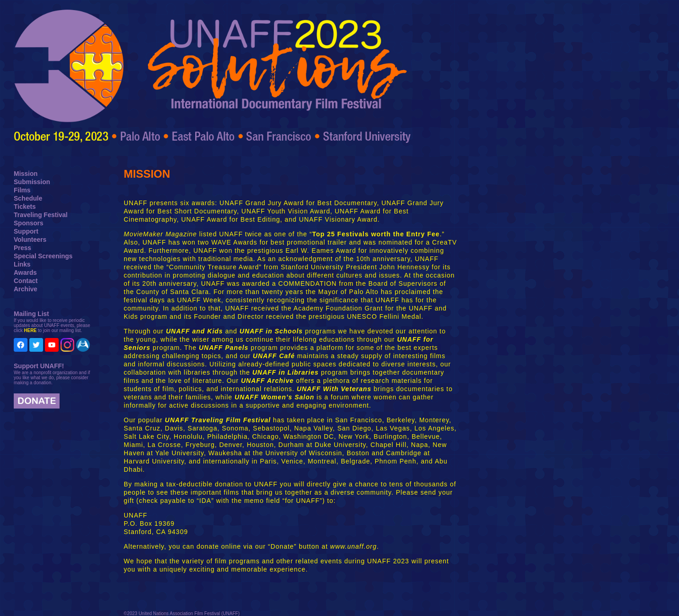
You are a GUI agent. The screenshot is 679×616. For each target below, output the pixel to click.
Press (22, 248)
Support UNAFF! (39, 366)
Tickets (25, 207)
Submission (32, 182)
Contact (26, 281)
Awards (25, 273)
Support (26, 231)
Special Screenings (43, 256)
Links (22, 264)
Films (22, 190)
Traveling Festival (41, 215)
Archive (25, 289)
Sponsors (29, 223)
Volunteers (30, 240)
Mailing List (31, 314)
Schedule (28, 198)
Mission (26, 174)
